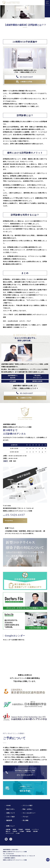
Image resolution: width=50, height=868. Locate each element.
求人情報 (25, 820)
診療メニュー (11, 826)
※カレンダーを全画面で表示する (14, 640)
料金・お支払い (28, 809)
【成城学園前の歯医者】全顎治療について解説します (21, 325)
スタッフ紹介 (11, 817)
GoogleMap (9, 521)
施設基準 (9, 820)
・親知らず (8, 831)
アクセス (25, 817)
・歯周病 (14, 829)
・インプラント (35, 829)
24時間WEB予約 (26, 82)
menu (47, 3)
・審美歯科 (28, 831)
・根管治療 (27, 829)
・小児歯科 (21, 831)
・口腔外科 (14, 831)
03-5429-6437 (27, 77)
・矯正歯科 (35, 831)
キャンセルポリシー (29, 813)
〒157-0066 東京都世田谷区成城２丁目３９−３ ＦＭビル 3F (19, 856)
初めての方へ (11, 809)
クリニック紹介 (28, 805)
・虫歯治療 (8, 829)
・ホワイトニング (9, 833)
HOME (9, 805)
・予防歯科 (20, 829)
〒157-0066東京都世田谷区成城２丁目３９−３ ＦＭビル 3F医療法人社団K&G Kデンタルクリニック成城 (18, 508)
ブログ (29, 321)
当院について (11, 813)
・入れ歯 (17, 833)
